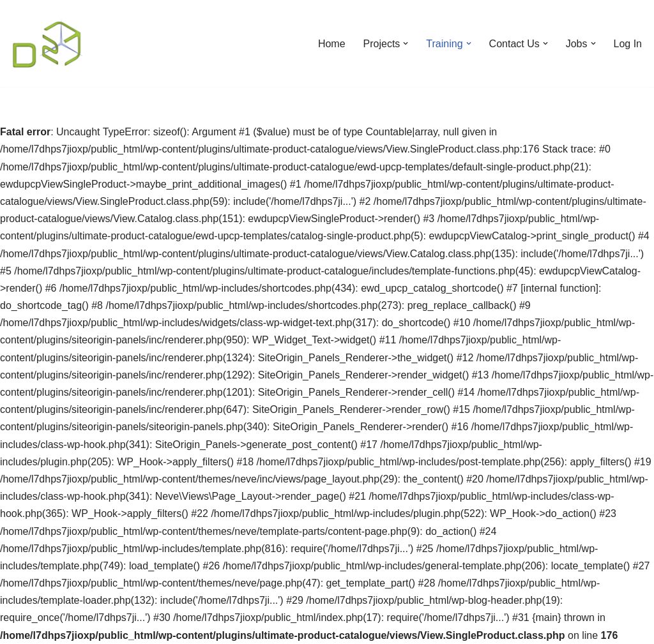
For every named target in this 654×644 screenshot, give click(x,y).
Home (332, 44)
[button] (406, 43)
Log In (628, 44)
